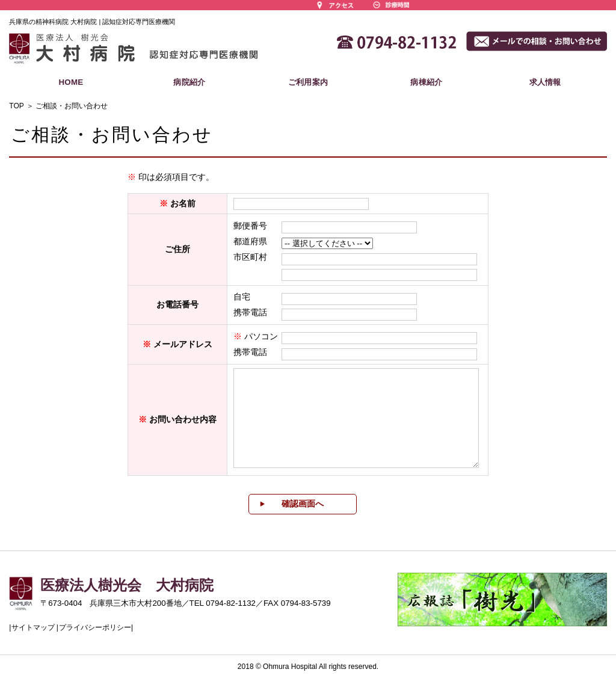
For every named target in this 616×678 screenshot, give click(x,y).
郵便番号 (250, 226)
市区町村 (250, 257)
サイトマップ (33, 627)
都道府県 (250, 241)
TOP (16, 106)
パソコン (261, 336)
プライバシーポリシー (95, 627)
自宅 (242, 297)
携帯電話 (250, 312)
